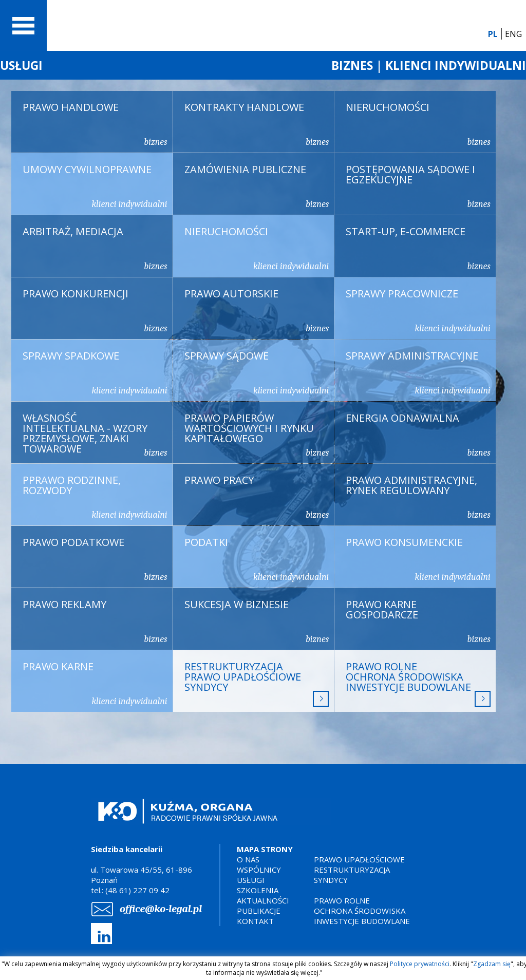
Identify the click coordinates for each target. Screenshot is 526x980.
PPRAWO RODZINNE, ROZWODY (95, 497)
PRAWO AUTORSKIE (257, 310)
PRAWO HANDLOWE (95, 124)
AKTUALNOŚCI (263, 900)
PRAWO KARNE (95, 683)
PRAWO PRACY (257, 497)
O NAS (248, 859)
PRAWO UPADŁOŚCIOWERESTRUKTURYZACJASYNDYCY (359, 870)
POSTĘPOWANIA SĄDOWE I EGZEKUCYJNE (418, 186)
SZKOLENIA (258, 890)
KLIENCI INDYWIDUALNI (456, 65)
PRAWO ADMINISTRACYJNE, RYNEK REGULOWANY (418, 497)
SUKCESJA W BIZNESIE (257, 621)
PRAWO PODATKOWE (95, 559)
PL (493, 34)
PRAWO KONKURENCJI (95, 310)
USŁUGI (21, 65)
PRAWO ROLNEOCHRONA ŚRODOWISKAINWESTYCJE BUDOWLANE (418, 683)
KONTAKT (255, 921)
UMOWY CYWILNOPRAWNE (95, 186)
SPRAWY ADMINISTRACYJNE (418, 372)
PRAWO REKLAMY (95, 621)
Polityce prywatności (420, 964)
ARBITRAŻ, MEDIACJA (95, 248)
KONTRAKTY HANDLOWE (257, 124)
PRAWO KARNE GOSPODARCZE (418, 621)
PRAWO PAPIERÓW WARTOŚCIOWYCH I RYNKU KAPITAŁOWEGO (257, 435)
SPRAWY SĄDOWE (257, 372)
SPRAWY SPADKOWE (95, 372)
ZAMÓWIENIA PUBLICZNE (257, 186)
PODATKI (257, 559)
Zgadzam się (492, 964)
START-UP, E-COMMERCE (418, 248)
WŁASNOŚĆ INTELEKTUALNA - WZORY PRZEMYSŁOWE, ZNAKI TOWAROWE (95, 435)
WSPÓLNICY (259, 870)
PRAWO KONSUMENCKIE (418, 559)
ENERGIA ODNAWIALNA (418, 435)
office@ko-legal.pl (161, 909)
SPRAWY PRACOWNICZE (418, 310)
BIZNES (352, 65)
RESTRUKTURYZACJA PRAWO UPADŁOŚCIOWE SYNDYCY (257, 683)
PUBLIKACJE (259, 911)
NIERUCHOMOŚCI (418, 124)
